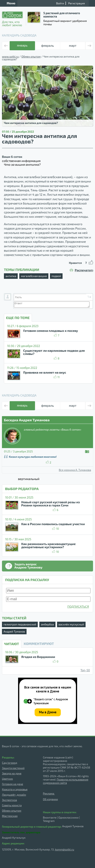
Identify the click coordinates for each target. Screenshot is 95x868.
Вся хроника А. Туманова (75, 470)
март (73, 45)
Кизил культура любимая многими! (33, 457)
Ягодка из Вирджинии (38, 657)
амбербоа (47, 624)
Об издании (50, 799)
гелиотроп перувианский (20, 624)
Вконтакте (50, 817)
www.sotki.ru (10, 56)
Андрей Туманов (14, 631)
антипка (11, 276)
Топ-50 (85, 670)
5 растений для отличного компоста (62, 15)
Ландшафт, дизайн (14, 795)
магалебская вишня (34, 276)
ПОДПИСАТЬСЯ (78, 606)
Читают (12, 644)
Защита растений (13, 768)
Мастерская (10, 816)
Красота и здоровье (15, 789)
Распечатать (84, 270)
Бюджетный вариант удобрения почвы (65, 22)
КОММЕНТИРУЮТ (39, 644)
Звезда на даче (12, 773)
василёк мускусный (71, 624)
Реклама (49, 793)
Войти (60, 3)
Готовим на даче (12, 784)
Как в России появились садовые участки (53, 524)
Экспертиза (9, 800)
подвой (56, 276)
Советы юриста (12, 805)
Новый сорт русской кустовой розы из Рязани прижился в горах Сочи (50, 504)
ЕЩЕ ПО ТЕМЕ (18, 318)
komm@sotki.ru (64, 849)
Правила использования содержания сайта (65, 781)
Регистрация (77, 3)
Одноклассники (68, 817)
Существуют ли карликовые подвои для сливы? (54, 352)
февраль (47, 45)
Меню (9, 3)
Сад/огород (10, 763)
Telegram (49, 821)
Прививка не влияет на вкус (45, 372)
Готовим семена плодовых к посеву (51, 331)
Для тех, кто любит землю (12, 19)
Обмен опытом (31, 56)
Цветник (7, 779)
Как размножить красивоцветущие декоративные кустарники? (48, 545)
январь (22, 45)
